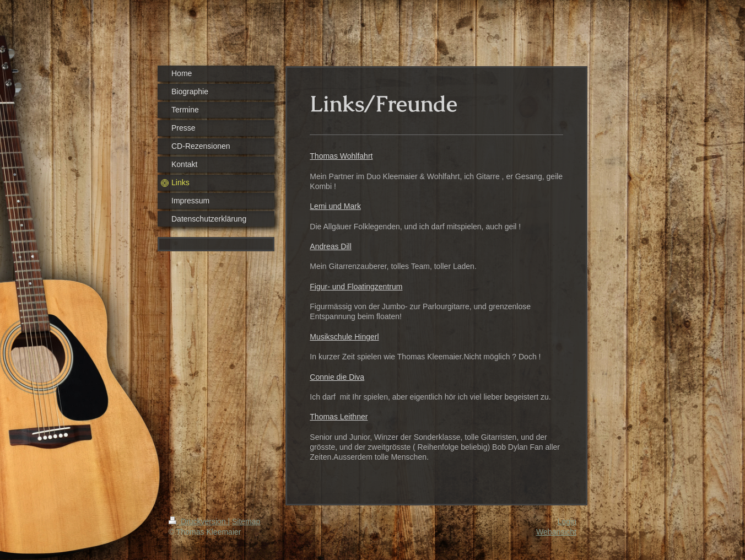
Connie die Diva (337, 377)
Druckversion (198, 521)
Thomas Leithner (339, 417)
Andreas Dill (330, 246)
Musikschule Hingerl (344, 337)
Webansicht (556, 532)
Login (567, 521)
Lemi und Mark (335, 206)
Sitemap (246, 521)
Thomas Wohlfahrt (341, 156)
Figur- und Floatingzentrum (356, 287)
